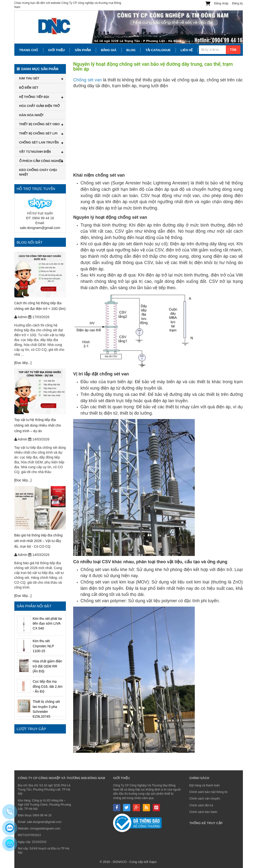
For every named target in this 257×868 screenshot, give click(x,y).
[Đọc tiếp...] (23, 363)
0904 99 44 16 (42, 815)
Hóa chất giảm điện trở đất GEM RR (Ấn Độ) (47, 666)
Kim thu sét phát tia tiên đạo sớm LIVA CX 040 (47, 623)
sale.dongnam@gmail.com (40, 228)
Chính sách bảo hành (203, 812)
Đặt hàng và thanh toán (204, 785)
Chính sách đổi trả (201, 805)
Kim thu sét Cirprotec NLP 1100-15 (43, 646)
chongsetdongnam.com (45, 829)
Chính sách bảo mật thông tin (208, 792)
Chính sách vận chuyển (204, 799)
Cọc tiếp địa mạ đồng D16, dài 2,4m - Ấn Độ (47, 686)
